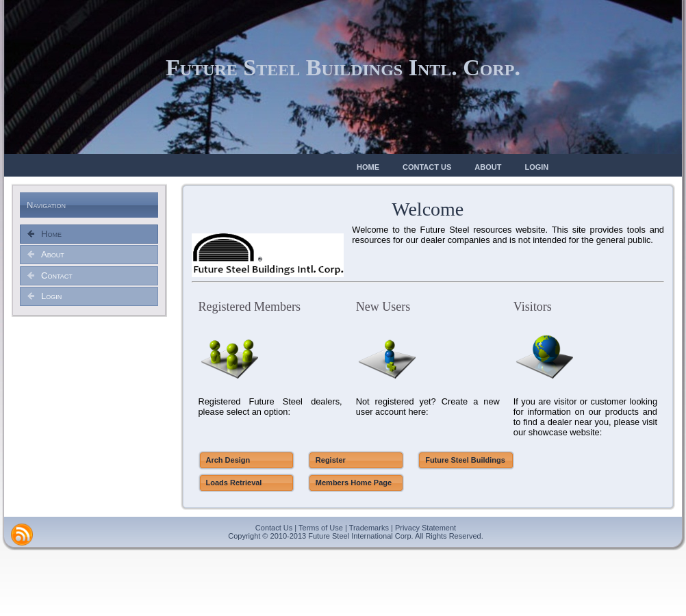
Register (331, 460)
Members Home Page (354, 483)
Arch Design (228, 460)
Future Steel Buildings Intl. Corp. (343, 67)
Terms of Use (321, 528)
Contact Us (274, 528)
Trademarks (369, 528)
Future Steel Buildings (465, 460)
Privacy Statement (425, 528)
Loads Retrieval (234, 483)
